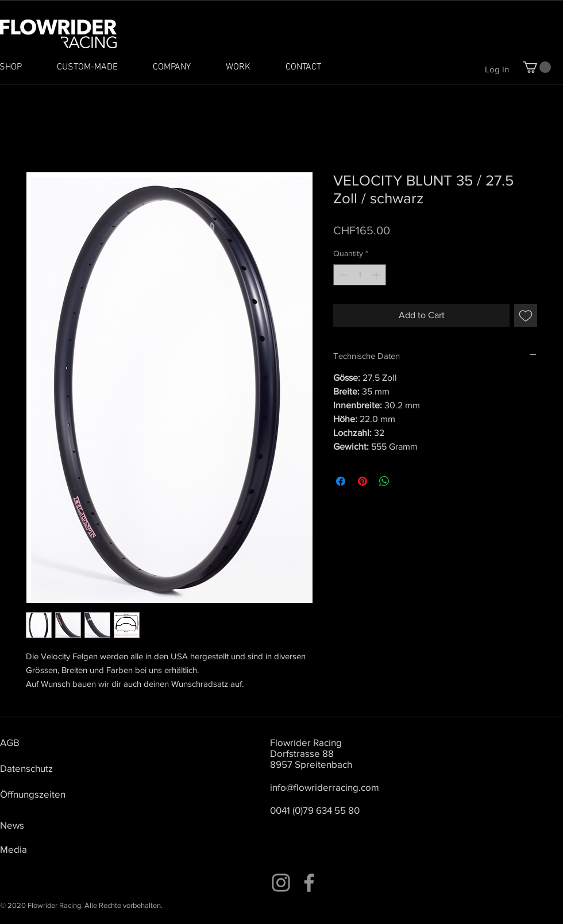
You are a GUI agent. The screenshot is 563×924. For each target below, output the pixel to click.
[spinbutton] (360, 275)
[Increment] (377, 275)
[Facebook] (309, 883)
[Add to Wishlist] (526, 315)
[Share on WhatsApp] (384, 481)
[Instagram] (281, 883)
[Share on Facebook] (341, 481)
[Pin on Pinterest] (363, 481)
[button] (537, 67)
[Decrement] (342, 275)
